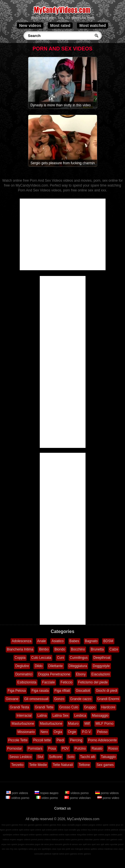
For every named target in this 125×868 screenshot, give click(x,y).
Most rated (60, 26)
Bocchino (78, 649)
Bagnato (91, 641)
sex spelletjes (21, 849)
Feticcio (67, 682)
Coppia (20, 658)
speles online (42, 835)
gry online (82, 830)
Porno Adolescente (103, 740)
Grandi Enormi (108, 699)
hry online (93, 830)
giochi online (12, 830)
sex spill (83, 844)
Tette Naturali (63, 765)
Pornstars (35, 749)
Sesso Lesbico (20, 757)
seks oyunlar (111, 844)
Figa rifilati (62, 691)
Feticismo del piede (93, 682)
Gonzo (59, 699)
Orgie (72, 732)
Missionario (26, 732)
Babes (74, 641)
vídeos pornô (30, 839)
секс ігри (56, 849)
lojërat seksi (58, 854)
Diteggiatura (78, 666)
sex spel (91, 844)
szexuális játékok (43, 854)
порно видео (47, 793)
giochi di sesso (70, 844)
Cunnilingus (79, 658)
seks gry (33, 849)
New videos (30, 26)
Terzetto (17, 765)
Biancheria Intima (20, 649)
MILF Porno (105, 724)
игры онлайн (68, 825)
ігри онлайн (70, 830)
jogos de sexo (42, 844)
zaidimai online (57, 835)
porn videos (18, 793)
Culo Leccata (41, 658)
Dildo (38, 666)
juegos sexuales (26, 844)
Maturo (73, 724)
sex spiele (12, 844)
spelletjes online (11, 835)
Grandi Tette (44, 707)
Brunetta (97, 649)
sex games (112, 839)
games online (42, 825)
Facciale (48, 682)
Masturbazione (23, 724)
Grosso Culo (69, 707)
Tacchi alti (88, 757)
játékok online (118, 830)
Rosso (113, 749)
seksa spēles (90, 849)
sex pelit (66, 849)
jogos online (82, 825)
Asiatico (57, 641)
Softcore (55, 757)
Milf (87, 724)
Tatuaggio (108, 757)
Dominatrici (24, 674)
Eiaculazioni (101, 674)
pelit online (58, 830)
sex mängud (77, 849)
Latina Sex (60, 716)
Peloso (102, 732)
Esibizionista (27, 682)
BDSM (108, 641)
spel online (36, 830)
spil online (47, 830)
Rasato (97, 749)
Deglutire (22, 666)
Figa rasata (40, 691)
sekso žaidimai (105, 849)
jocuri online (104, 830)
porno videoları (78, 798)
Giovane (12, 699)
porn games (71, 854)
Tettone (84, 765)
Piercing (76, 740)
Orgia (58, 732)
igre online (99, 835)
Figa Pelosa (17, 691)
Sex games (105, 765)
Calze (114, 649)
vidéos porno (18, 798)
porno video (108, 798)
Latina (42, 716)
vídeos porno (77, 793)
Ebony (81, 674)
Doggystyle (101, 666)
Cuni (60, 658)
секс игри (118, 849)
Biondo (60, 649)
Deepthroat (102, 658)
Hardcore (108, 707)
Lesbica (80, 716)
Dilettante (56, 666)
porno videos (107, 793)
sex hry (10, 849)
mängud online (27, 835)
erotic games (84, 854)
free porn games (10, 825)
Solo (71, 757)
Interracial (24, 716)
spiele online (109, 825)
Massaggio (100, 716)
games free (55, 825)
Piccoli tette (42, 740)
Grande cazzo (81, 699)
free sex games (27, 825)
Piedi (60, 740)
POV (65, 749)
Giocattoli (83, 691)
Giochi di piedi (107, 691)
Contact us (63, 808)
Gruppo (90, 707)
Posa (52, 749)
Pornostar (15, 749)
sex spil (100, 844)
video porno (47, 798)
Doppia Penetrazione (54, 674)
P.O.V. (87, 732)
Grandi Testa (19, 707)
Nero (44, 732)
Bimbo (44, 649)
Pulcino (80, 749)
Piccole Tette (18, 740)
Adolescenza (22, 641)
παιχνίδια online (85, 835)
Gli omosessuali (36, 699)
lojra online (71, 835)
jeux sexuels (56, 844)
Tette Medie (38, 765)
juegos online (95, 825)
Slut (40, 757)
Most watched (93, 26)
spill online (24, 830)
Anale (42, 641)
